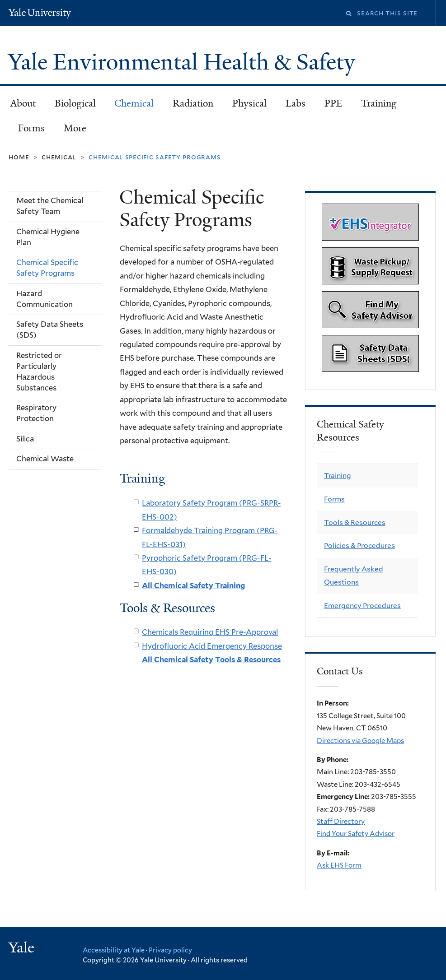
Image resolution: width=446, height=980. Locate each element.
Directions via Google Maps (360, 741)
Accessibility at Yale (114, 950)
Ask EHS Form (339, 865)
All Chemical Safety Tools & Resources (211, 660)
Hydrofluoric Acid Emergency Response (212, 646)
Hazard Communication (45, 299)
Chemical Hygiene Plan (48, 237)
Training (379, 103)
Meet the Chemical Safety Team (50, 206)
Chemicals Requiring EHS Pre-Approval (210, 632)
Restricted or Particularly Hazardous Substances (39, 372)
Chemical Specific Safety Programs (47, 268)
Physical (249, 103)
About (23, 103)
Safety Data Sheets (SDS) (50, 330)
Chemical (134, 103)
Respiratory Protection (36, 413)
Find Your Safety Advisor (356, 834)
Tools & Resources (355, 523)
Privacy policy (170, 950)
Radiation (193, 103)
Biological (75, 103)
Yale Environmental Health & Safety (184, 62)
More (75, 128)
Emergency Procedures (362, 606)
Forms (31, 128)
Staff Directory (341, 822)
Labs (296, 103)
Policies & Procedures (359, 546)
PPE (333, 103)
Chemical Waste (45, 459)
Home (19, 157)
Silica (25, 439)
